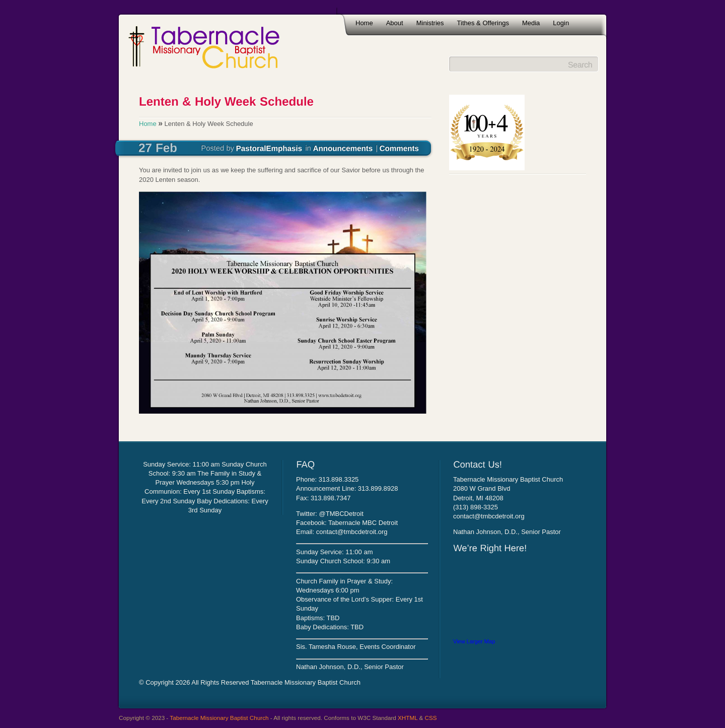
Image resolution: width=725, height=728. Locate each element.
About (395, 23)
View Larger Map (474, 641)
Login (561, 23)
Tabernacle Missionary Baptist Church (219, 718)
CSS (431, 718)
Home (364, 23)
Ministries (430, 23)
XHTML (408, 718)
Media (531, 23)
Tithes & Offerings (483, 23)
